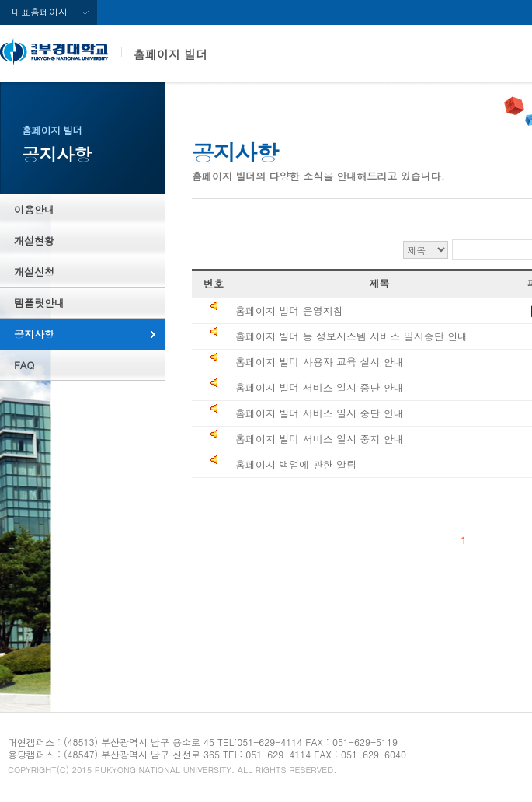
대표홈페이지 (40, 11)
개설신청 (34, 272)
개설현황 (34, 241)
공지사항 (34, 334)
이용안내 (34, 209)
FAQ (24, 365)
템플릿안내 (39, 303)
